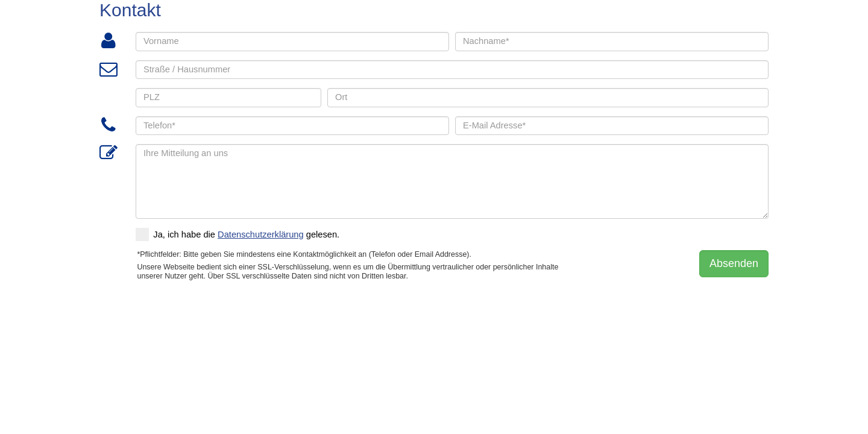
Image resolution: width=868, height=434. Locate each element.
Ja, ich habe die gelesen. (237, 234)
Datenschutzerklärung (261, 234)
